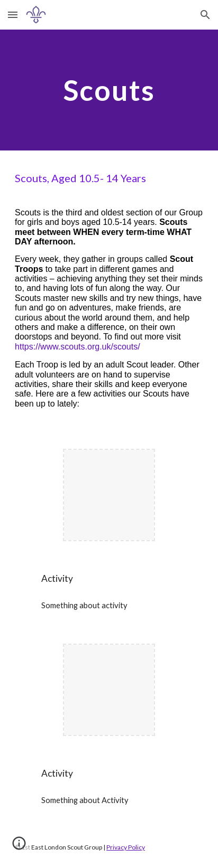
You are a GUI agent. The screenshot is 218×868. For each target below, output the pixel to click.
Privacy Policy (126, 847)
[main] (109, 90)
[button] (13, 15)
